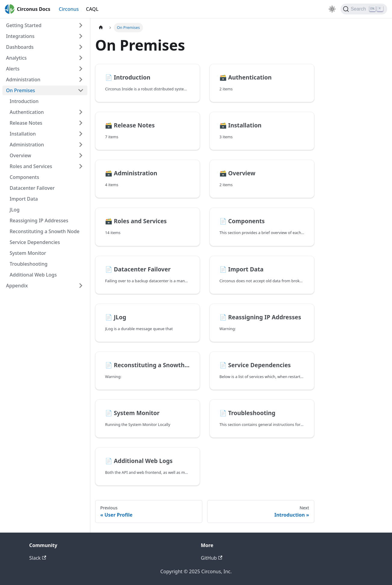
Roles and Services (31, 166)
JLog (15, 210)
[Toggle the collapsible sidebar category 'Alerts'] (81, 69)
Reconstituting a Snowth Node (45, 231)
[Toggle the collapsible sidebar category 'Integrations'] (81, 36)
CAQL (92, 9)
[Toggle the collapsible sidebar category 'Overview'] (81, 155)
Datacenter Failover (32, 188)
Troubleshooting (29, 264)
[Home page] (101, 28)
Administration (23, 80)
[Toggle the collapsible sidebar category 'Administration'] (81, 80)
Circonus (69, 9)
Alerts (13, 69)
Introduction (24, 101)
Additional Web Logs (33, 275)
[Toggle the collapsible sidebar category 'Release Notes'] (81, 123)
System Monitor (28, 253)
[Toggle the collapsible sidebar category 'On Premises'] (81, 90)
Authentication (27, 112)
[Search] (364, 9)
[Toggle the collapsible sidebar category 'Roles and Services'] (81, 166)
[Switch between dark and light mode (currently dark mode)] (332, 9)
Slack (38, 558)
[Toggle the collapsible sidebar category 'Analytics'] (81, 58)
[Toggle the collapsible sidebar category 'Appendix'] (81, 286)
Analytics (16, 58)
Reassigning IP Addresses (39, 221)
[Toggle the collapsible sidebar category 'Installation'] (81, 134)
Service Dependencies (35, 242)
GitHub (212, 558)
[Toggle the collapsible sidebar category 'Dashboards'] (81, 47)
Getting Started (24, 25)
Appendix (17, 286)
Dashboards (20, 47)
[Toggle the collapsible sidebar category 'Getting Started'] (81, 25)
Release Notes (26, 123)
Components (24, 177)
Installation (23, 134)
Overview (20, 155)
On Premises (20, 90)
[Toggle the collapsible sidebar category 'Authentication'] (81, 112)
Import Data (24, 199)
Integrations (20, 36)
